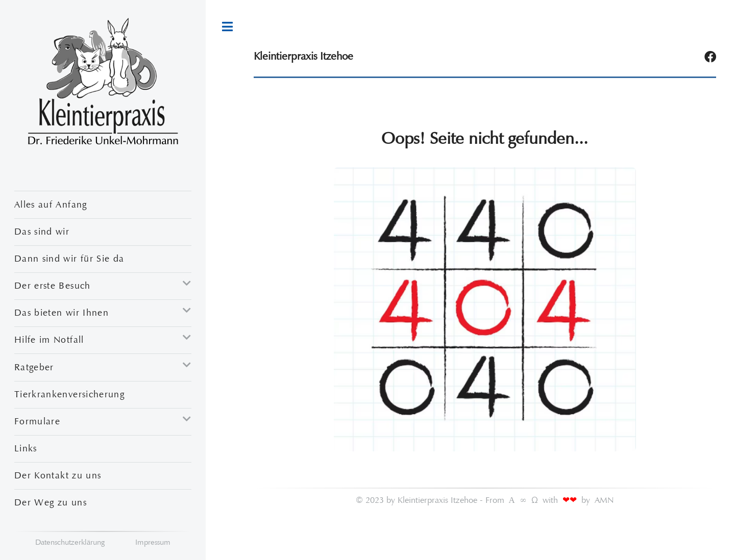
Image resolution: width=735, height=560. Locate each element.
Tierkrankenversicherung (69, 394)
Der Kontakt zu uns (58, 475)
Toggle (227, 27)
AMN (604, 500)
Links (26, 448)
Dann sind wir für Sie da (69, 259)
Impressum (153, 542)
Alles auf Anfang (51, 205)
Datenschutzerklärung (70, 542)
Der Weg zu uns (51, 502)
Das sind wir (42, 232)
